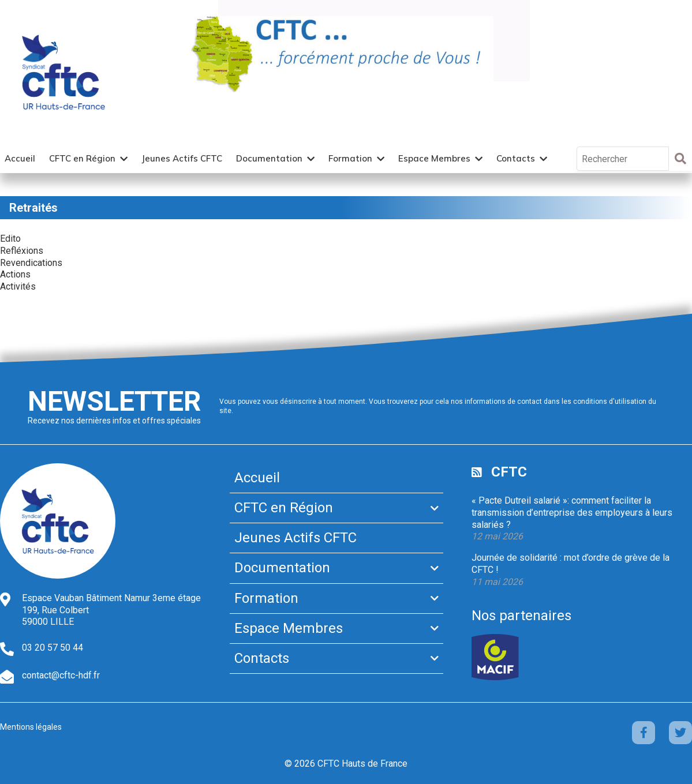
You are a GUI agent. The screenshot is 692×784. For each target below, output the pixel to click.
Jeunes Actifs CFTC (182, 158)
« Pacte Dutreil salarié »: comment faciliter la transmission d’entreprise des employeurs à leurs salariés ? (572, 513)
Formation (350, 158)
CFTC (509, 472)
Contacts (516, 158)
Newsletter (114, 401)
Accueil (20, 158)
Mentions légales (31, 727)
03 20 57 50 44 (53, 648)
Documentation (269, 158)
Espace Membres (434, 158)
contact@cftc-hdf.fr (61, 675)
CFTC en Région (82, 158)
